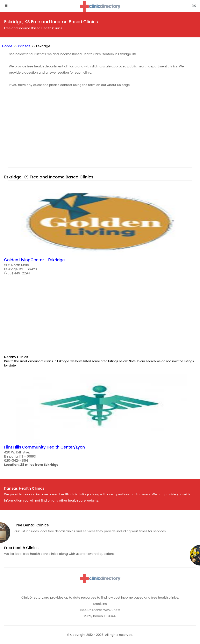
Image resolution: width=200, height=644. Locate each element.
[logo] (100, 6)
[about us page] (194, 6)
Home (7, 46)
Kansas (24, 46)
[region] (100, 133)
